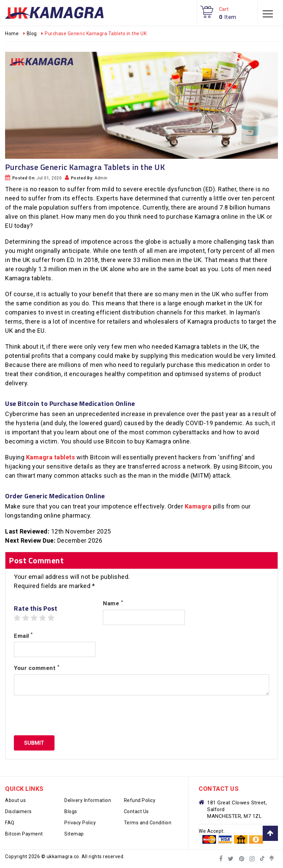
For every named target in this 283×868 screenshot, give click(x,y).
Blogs (71, 811)
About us (15, 800)
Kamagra (198, 506)
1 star (17, 618)
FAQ (10, 823)
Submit (34, 743)
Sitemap (74, 834)
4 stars (43, 618)
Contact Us (136, 811)
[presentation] (65, 715)
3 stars (34, 618)
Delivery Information (88, 800)
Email (23, 635)
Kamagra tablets (51, 457)
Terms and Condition (148, 823)
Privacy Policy (80, 823)
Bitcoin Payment (24, 834)
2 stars (26, 618)
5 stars (51, 618)
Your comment (37, 668)
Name (113, 603)
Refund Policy (140, 800)
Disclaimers (18, 811)
